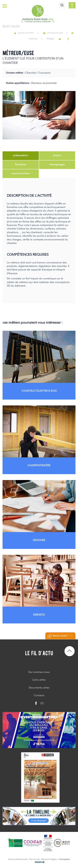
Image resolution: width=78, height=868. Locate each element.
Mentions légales (49, 859)
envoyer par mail (53, 33)
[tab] (21, 156)
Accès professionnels (18, 859)
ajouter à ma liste (24, 33)
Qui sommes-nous (39, 672)
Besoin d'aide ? (60, 636)
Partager (51, 39)
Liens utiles (39, 680)
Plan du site (34, 859)
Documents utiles (39, 688)
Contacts (39, 696)
